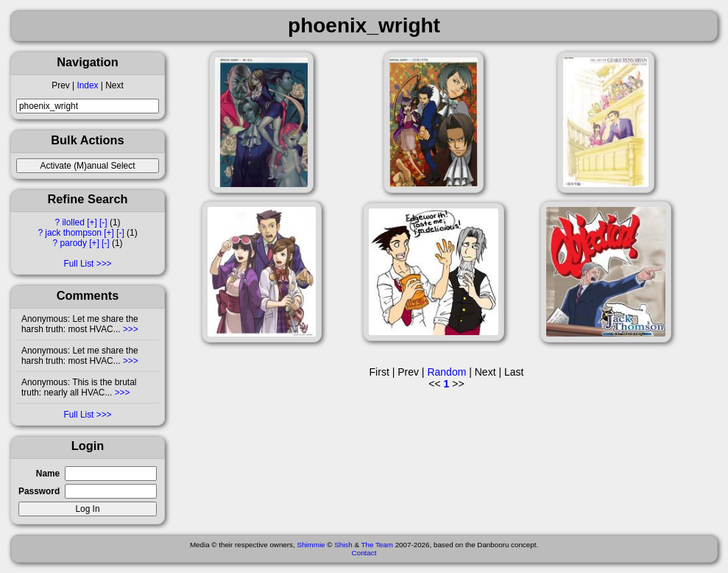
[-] (103, 222)
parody (73, 243)
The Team (377, 545)
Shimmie (311, 545)
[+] (92, 222)
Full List (78, 264)
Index (87, 85)
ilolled (73, 222)
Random (446, 372)
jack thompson (73, 233)
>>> (130, 329)
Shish (343, 545)
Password (39, 491)
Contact (364, 553)
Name (48, 474)
